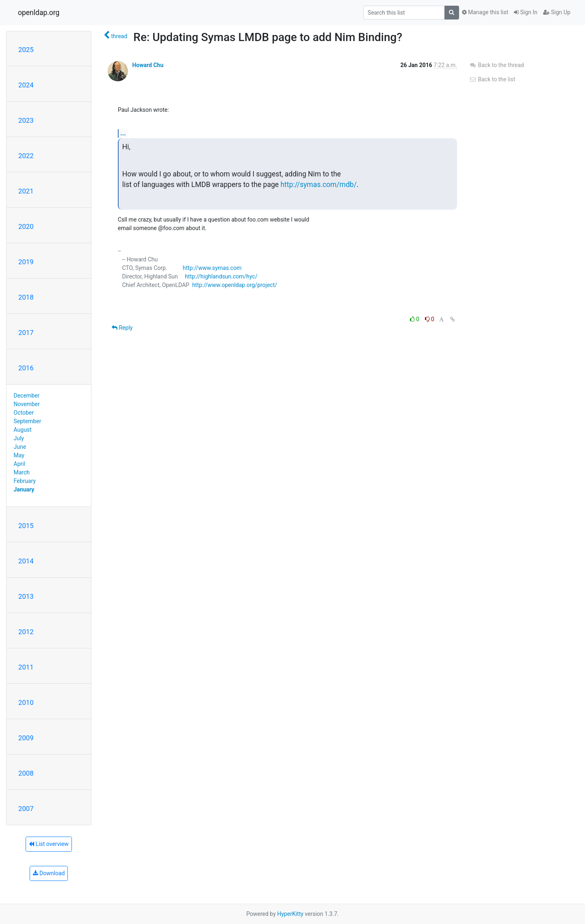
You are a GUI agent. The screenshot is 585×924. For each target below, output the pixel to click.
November (27, 404)
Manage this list (485, 12)
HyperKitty (290, 914)
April (20, 464)
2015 (26, 526)
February (25, 481)
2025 (26, 50)
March (22, 472)
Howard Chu (148, 65)
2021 (26, 191)
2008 (26, 773)
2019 (26, 262)
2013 (26, 596)
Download (49, 873)
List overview (49, 844)
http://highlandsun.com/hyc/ (221, 276)
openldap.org (39, 13)
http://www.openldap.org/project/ (235, 285)
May (19, 455)
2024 (26, 85)
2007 (26, 809)
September (28, 421)
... (123, 133)
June (20, 447)
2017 (26, 333)
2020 (26, 226)
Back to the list (492, 79)
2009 (26, 738)
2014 (26, 561)
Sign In (526, 12)
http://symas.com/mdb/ (318, 185)
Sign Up (557, 12)
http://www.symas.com (212, 268)
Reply (122, 328)
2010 (26, 702)
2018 (26, 297)
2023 (26, 120)
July (19, 438)
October (24, 413)
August (23, 430)
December (27, 396)
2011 (26, 667)
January (24, 489)
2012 (26, 632)
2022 (26, 156)
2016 (26, 368)
